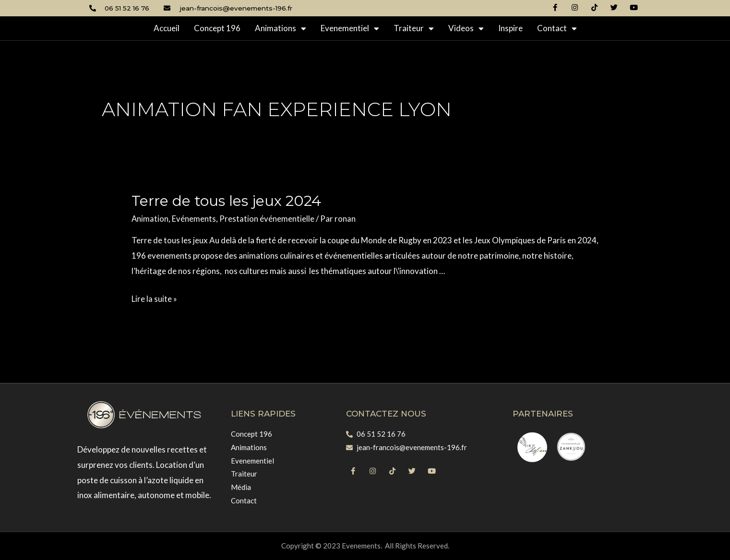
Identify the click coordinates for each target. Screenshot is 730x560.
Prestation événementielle (267, 219)
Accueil (167, 28)
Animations (281, 28)
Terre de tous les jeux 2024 (226, 201)
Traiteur (414, 28)
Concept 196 (217, 28)
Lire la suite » (154, 299)
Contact (557, 28)
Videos (466, 28)
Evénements (194, 219)
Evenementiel (350, 28)
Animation (150, 219)
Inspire (510, 28)
